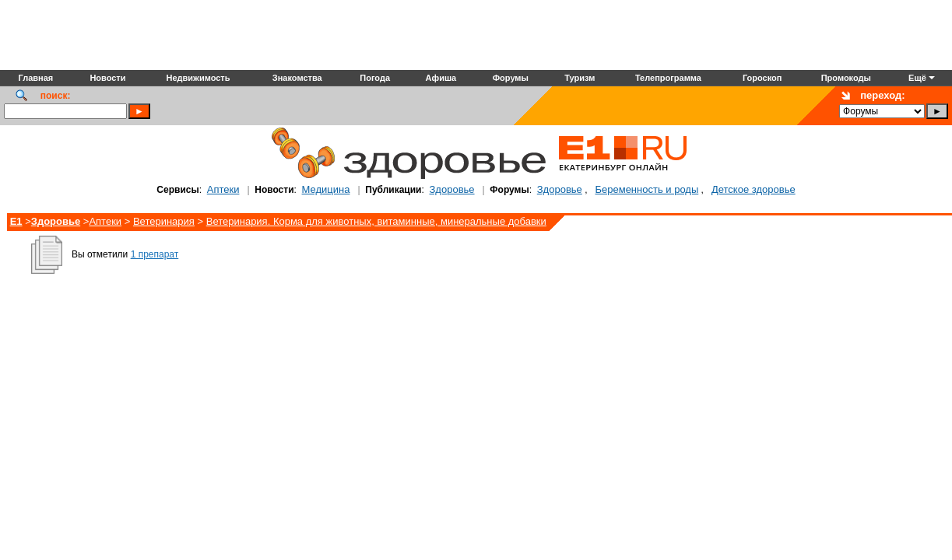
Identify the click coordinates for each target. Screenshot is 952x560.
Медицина (326, 189)
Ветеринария (164, 221)
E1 (16, 221)
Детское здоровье (754, 189)
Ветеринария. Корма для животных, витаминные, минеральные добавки (376, 221)
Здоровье (452, 189)
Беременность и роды (646, 189)
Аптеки (223, 189)
